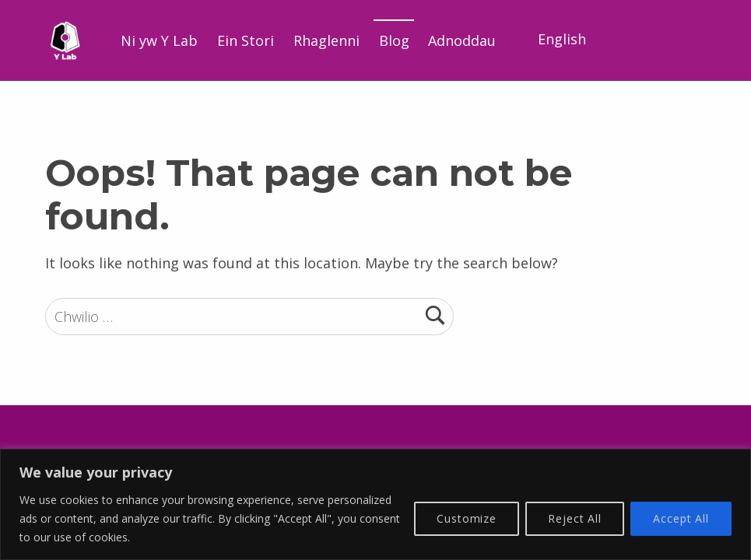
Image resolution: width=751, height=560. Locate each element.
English (562, 39)
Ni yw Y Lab (159, 40)
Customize (467, 518)
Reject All (575, 518)
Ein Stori (246, 40)
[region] (375, 504)
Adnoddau (462, 40)
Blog (394, 40)
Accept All (681, 518)
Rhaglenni (326, 40)
